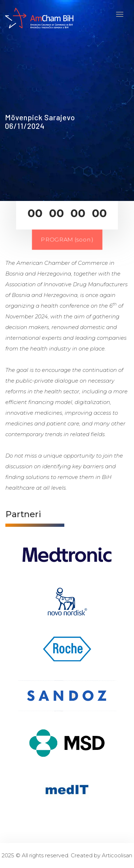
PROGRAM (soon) (67, 239)
